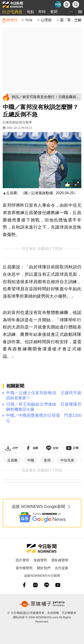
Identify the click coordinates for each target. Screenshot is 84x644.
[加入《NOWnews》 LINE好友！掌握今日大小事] (52, 448)
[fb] (24, 585)
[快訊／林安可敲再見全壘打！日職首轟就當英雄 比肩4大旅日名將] (46, 97)
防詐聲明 (22, 560)
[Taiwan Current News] (58, 4)
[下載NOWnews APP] (67, 4)
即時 (42, 12)
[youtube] (58, 585)
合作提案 (62, 568)
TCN (29, 20)
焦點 (30, 12)
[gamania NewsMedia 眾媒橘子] (42, 604)
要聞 (54, 12)
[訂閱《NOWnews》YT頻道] (72, 448)
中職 (31, 460)
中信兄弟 (67, 460)
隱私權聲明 (60, 560)
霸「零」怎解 (71, 20)
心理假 (46, 20)
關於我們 (44, 568)
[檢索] (76, 4)
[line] (47, 585)
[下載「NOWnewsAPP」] (12, 448)
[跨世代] (10, 20)
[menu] (80, 12)
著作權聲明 (24, 568)
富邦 (47, 460)
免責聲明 (40, 560)
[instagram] (35, 585)
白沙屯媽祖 (12, 12)
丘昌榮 (12, 460)
